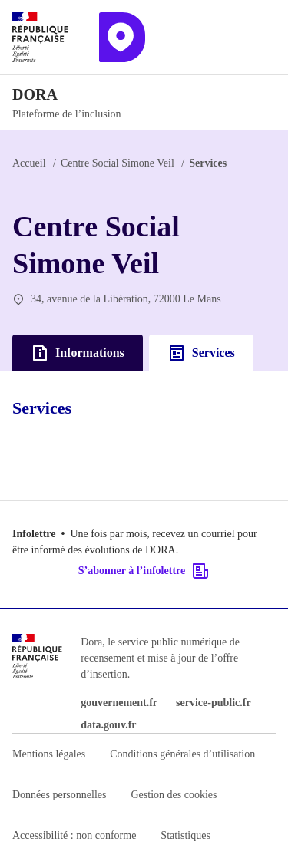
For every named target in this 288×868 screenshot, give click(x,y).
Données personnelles (59, 795)
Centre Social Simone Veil (118, 163)
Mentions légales (49, 754)
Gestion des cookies (174, 795)
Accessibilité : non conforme (74, 835)
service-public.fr (214, 703)
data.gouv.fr (108, 725)
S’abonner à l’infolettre (144, 571)
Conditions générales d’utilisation (182, 754)
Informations (78, 353)
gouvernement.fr (119, 703)
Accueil (29, 163)
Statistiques (185, 835)
